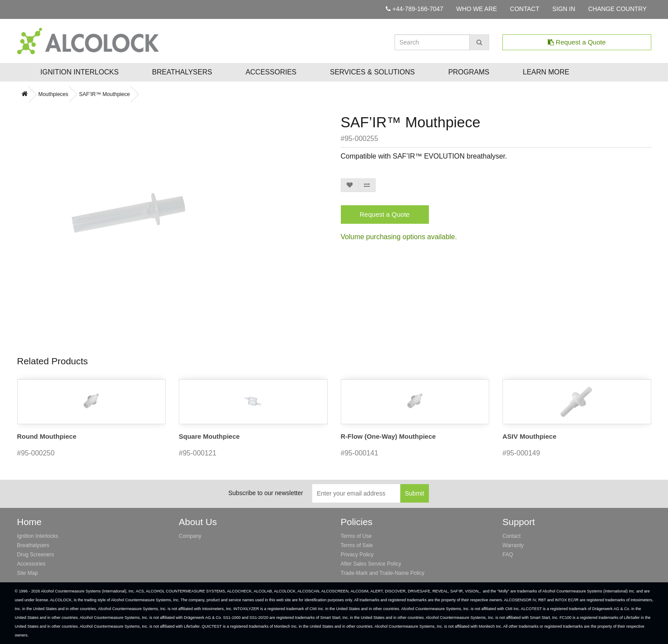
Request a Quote (577, 42)
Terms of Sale (357, 545)
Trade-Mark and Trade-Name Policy (383, 573)
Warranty (513, 545)
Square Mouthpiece (209, 436)
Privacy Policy (357, 555)
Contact (511, 536)
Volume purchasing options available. (399, 237)
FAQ (508, 555)
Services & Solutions (372, 72)
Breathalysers (182, 72)
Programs (469, 72)
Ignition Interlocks (80, 72)
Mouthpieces (53, 94)
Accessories (271, 72)
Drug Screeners (36, 555)
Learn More (546, 72)
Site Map (28, 573)
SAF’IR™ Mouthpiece (104, 94)
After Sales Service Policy (371, 564)
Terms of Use (356, 536)
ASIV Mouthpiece (530, 436)
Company (190, 536)
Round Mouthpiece (47, 436)
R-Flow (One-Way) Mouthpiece (388, 436)
